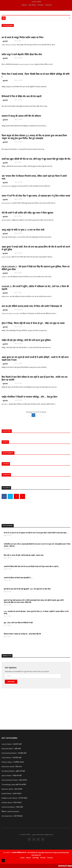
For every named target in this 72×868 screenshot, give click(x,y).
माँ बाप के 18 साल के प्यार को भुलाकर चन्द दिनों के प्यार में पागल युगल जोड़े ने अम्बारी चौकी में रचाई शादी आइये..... (36, 533)
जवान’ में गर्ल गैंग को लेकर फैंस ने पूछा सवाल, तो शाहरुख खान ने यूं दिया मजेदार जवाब (36, 196)
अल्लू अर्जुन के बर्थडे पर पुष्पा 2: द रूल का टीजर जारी (23, 230)
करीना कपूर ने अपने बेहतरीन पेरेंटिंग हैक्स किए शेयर (22, 54)
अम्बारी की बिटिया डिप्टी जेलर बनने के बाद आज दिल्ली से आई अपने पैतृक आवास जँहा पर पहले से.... (32, 567)
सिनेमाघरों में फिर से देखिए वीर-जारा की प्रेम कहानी (21, 96)
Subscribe (11, 682)
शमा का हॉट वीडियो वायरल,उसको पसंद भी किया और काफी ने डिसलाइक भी (32, 306)
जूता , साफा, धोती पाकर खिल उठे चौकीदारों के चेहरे (18, 623)
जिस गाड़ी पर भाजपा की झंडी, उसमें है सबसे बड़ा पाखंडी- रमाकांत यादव (24, 555)
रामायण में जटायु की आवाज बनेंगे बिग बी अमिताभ (21, 116)
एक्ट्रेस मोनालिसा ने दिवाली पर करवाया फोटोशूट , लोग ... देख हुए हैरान (29, 397)
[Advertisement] (36, 508)
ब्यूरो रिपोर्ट (5, 41)
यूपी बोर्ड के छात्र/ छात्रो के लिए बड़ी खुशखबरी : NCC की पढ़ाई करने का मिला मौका (27, 589)
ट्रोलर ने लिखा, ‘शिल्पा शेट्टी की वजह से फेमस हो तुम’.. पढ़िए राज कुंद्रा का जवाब (33, 323)
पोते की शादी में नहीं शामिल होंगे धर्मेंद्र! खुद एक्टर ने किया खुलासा (27, 213)
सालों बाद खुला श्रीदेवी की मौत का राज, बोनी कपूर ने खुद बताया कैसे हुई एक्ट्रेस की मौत (36, 159)
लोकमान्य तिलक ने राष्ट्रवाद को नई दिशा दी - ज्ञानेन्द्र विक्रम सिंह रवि (22, 634)
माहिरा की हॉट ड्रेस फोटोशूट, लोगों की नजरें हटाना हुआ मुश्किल (26, 340)
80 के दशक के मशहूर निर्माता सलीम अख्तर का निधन (22, 37)
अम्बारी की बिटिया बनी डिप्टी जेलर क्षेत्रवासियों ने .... (18, 578)
